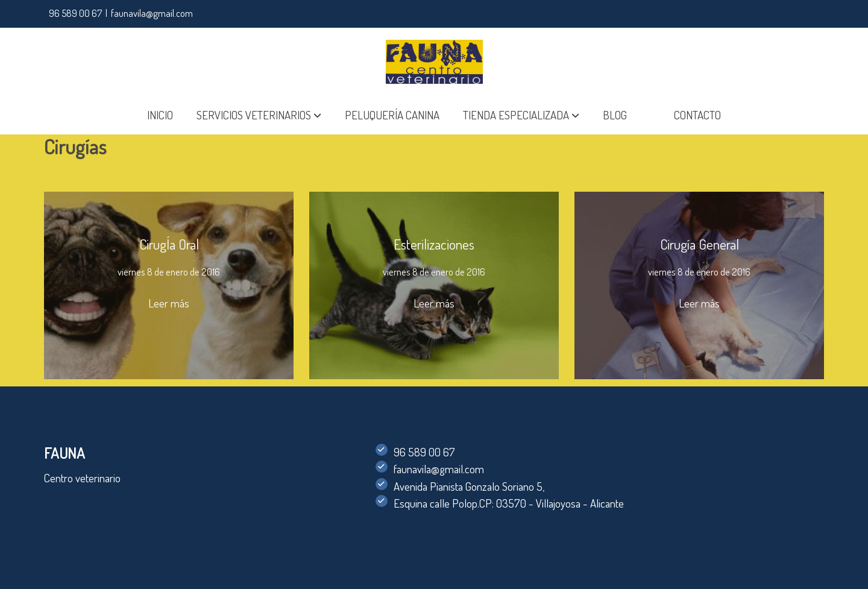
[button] (259, 115)
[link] (434, 62)
